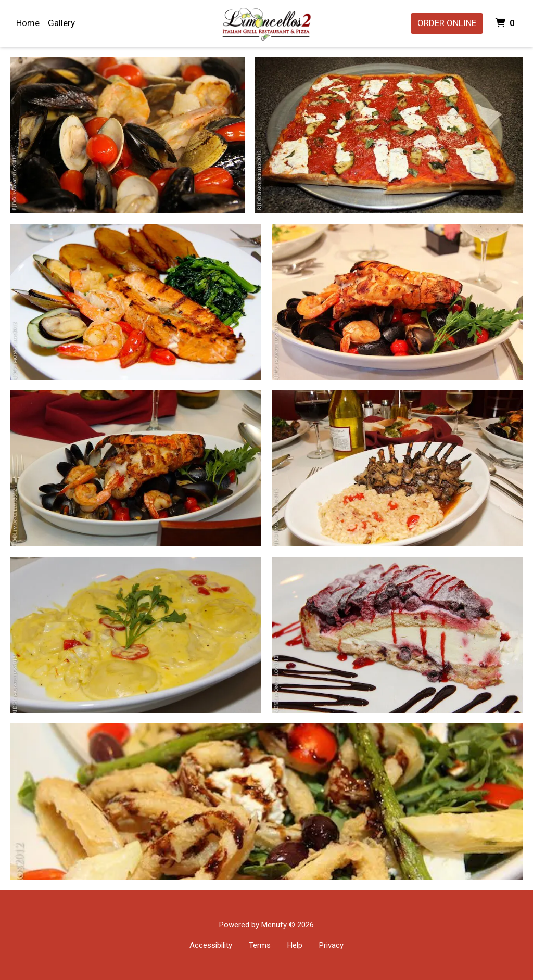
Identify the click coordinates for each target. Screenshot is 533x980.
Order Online (447, 23)
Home (28, 23)
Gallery (61, 23)
